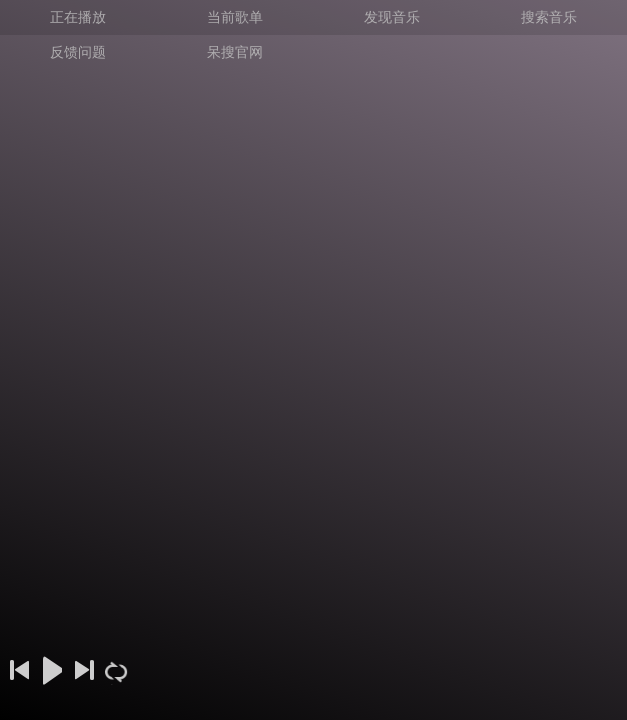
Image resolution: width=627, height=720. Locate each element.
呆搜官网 (235, 52)
